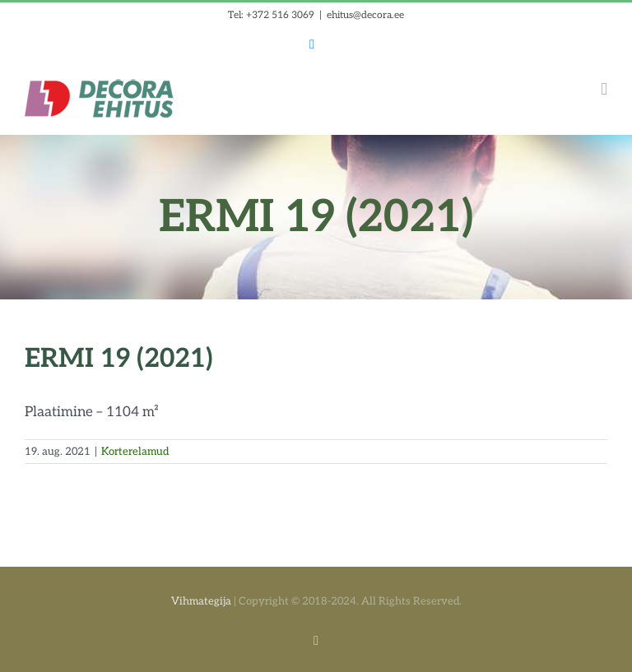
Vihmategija (201, 601)
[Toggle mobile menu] (604, 89)
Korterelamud (135, 452)
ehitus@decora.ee (365, 15)
